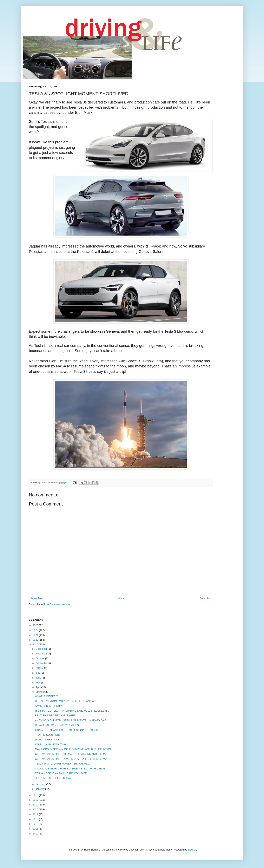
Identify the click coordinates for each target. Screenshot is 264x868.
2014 (36, 814)
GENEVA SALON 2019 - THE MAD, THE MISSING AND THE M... (71, 754)
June (39, 678)
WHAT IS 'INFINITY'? (47, 696)
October (40, 659)
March (39, 692)
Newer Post (36, 598)
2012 (36, 824)
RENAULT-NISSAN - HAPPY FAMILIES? (58, 725)
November (42, 654)
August (40, 668)
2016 (36, 805)
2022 (36, 630)
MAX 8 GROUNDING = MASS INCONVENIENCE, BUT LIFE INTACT (73, 749)
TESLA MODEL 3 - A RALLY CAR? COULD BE (61, 773)
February (41, 784)
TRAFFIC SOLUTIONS (48, 735)
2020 (36, 640)
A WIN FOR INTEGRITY (48, 706)
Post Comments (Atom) (57, 604)
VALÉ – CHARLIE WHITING (51, 745)
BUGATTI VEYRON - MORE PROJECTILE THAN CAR (65, 701)
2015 (36, 810)
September (42, 663)
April (38, 687)
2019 (36, 645)
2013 (36, 819)
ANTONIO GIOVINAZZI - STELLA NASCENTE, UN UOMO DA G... (72, 720)
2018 (36, 795)
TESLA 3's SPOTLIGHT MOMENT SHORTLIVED (62, 764)
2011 (36, 829)
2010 (36, 834)
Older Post (206, 598)
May (38, 683)
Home (121, 598)
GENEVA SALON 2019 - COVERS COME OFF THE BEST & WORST (73, 759)
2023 (36, 625)
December (42, 649)
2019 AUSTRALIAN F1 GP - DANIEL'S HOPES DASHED (67, 730)
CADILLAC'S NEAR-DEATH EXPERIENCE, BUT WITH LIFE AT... (71, 769)
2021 (36, 635)
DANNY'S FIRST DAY (47, 740)
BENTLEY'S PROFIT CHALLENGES (55, 716)
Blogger (192, 850)
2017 (36, 800)
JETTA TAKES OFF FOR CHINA (53, 778)
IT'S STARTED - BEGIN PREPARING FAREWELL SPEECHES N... (72, 711)
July (38, 673)
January (40, 789)
